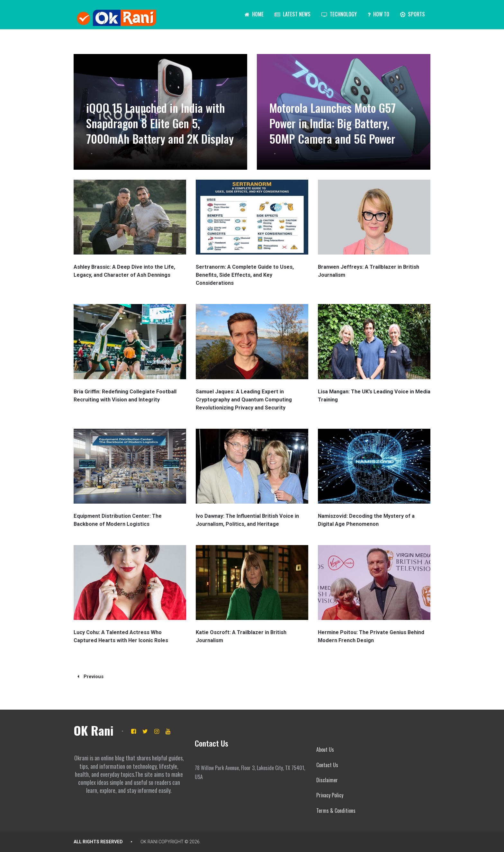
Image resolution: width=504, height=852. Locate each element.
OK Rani (94, 730)
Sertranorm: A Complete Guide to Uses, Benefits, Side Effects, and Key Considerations (244, 275)
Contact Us (327, 765)
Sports (413, 14)
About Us (325, 749)
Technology (339, 14)
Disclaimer (327, 780)
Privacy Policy (330, 795)
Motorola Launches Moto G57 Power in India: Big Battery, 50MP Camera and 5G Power (337, 123)
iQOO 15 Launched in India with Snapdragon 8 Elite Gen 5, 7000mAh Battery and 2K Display (158, 115)
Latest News (292, 14)
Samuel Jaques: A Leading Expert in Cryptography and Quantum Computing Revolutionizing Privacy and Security (243, 400)
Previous (90, 677)
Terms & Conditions (336, 811)
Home (254, 14)
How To (378, 14)
